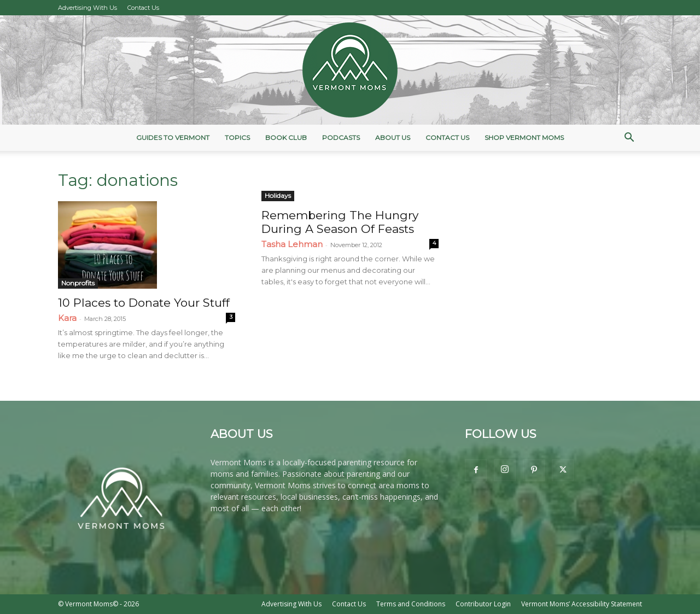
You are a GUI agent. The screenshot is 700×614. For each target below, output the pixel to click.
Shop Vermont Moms (524, 138)
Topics (237, 138)
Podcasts (341, 138)
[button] (629, 139)
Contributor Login (483, 604)
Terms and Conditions (411, 604)
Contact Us (143, 8)
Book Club (286, 138)
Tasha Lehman (292, 244)
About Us (393, 138)
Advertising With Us (87, 8)
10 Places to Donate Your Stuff (144, 303)
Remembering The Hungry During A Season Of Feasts (340, 222)
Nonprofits (78, 283)
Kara (67, 318)
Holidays (278, 195)
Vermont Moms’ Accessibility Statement (582, 604)
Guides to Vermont (173, 138)
